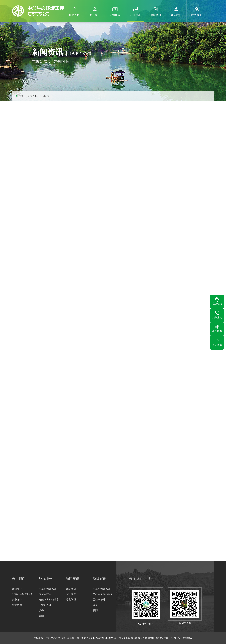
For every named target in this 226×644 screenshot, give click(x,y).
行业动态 (71, 594)
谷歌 (166, 638)
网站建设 (188, 638)
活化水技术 (45, 594)
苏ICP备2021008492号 (102, 638)
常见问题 (71, 600)
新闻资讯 (32, 96)
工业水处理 (45, 605)
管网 (41, 616)
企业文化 (17, 600)
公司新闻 (45, 96)
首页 (22, 96)
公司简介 (17, 589)
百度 (159, 638)
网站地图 (150, 638)
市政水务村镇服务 (49, 600)
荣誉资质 (17, 605)
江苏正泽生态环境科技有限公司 (24, 594)
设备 (41, 610)
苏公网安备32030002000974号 (129, 638)
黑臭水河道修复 (48, 589)
